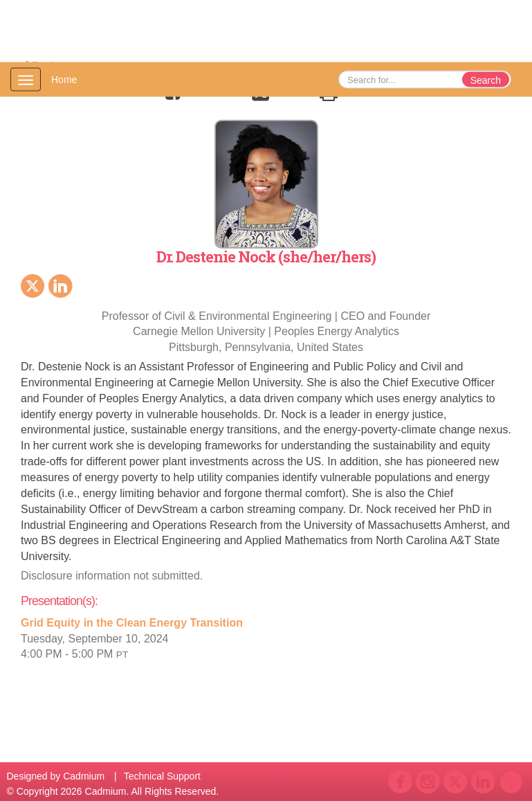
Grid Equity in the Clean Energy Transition (132, 623)
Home (64, 80)
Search (486, 80)
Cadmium (84, 776)
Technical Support (162, 776)
